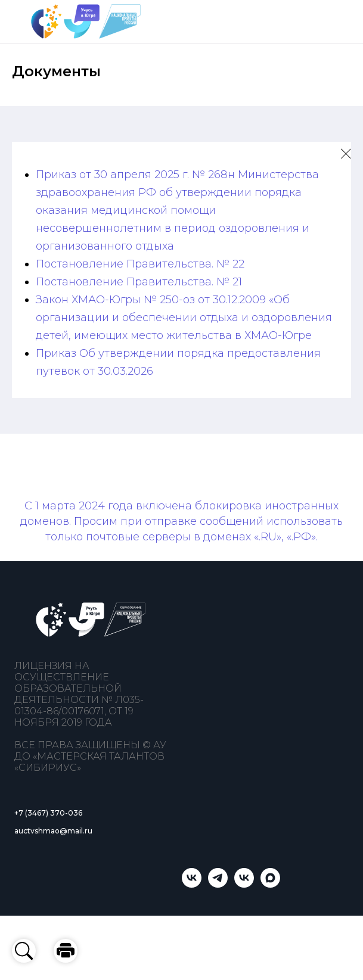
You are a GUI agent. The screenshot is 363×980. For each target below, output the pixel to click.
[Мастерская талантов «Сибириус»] (244, 884)
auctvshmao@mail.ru (53, 831)
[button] (66, 951)
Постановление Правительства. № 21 (139, 282)
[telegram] (218, 884)
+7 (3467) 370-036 (48, 813)
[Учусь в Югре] (192, 884)
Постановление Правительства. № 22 (140, 264)
